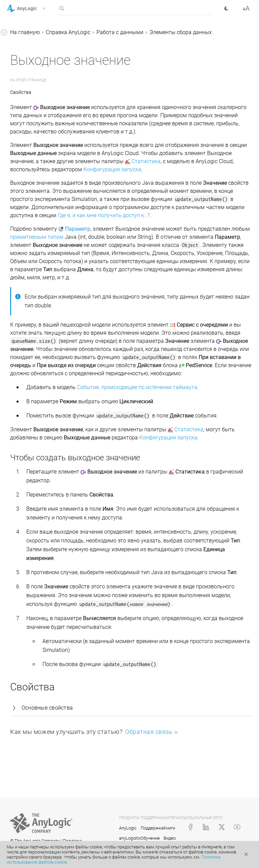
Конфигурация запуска (112, 169)
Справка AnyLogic (68, 32)
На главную (25, 32)
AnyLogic (128, 828)
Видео (170, 838)
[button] (35, 8)
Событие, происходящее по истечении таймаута (137, 387)
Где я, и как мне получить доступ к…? (104, 215)
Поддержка (152, 828)
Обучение (150, 838)
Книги (169, 828)
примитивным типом (37, 237)
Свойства (21, 92)
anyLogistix (130, 838)
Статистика (146, 161)
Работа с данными (120, 32)
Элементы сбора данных (181, 32)
